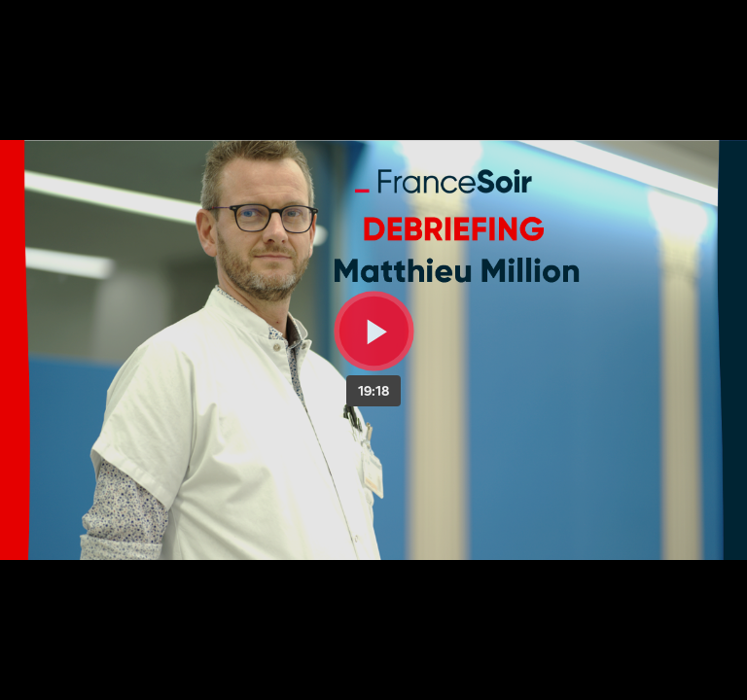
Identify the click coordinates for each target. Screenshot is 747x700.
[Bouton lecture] (374, 331)
